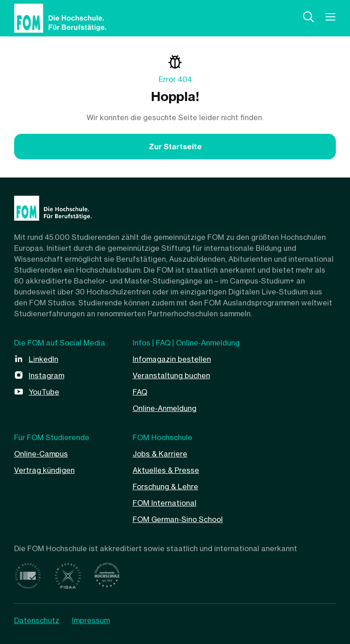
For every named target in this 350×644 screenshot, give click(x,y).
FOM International (165, 503)
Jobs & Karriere (160, 454)
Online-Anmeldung (165, 408)
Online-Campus (41, 454)
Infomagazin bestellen (172, 359)
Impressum (91, 620)
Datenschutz (37, 620)
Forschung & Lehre (165, 487)
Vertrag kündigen (44, 470)
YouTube (44, 392)
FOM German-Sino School (178, 519)
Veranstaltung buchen (171, 375)
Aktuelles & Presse (166, 470)
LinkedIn (44, 359)
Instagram (46, 375)
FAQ (140, 392)
